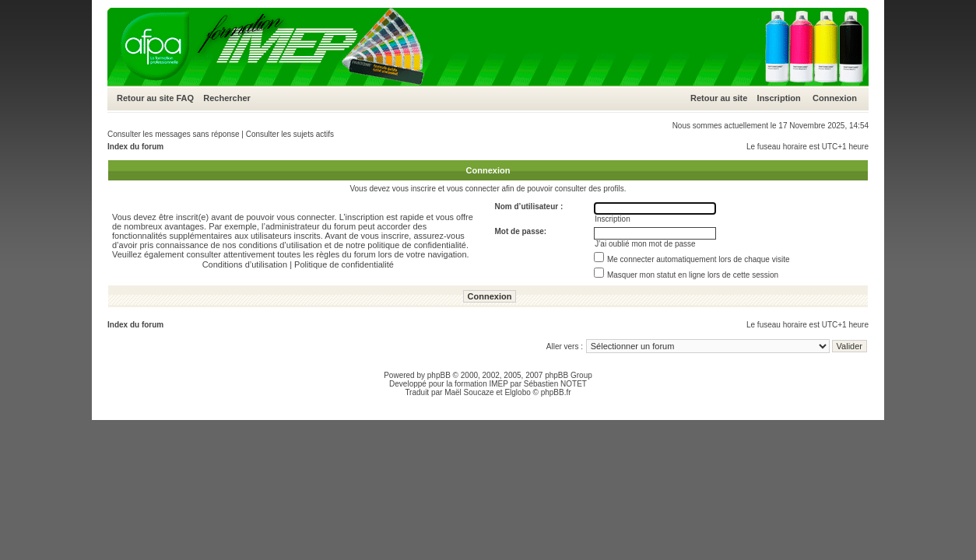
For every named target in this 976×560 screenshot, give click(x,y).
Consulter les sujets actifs (290, 134)
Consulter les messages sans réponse (174, 134)
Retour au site (145, 98)
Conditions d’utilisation (245, 264)
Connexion (835, 98)
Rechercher (227, 98)
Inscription (779, 98)
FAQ (185, 98)
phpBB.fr (556, 392)
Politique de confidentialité (344, 264)
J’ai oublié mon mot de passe (645, 244)
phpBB (439, 375)
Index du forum (135, 147)
